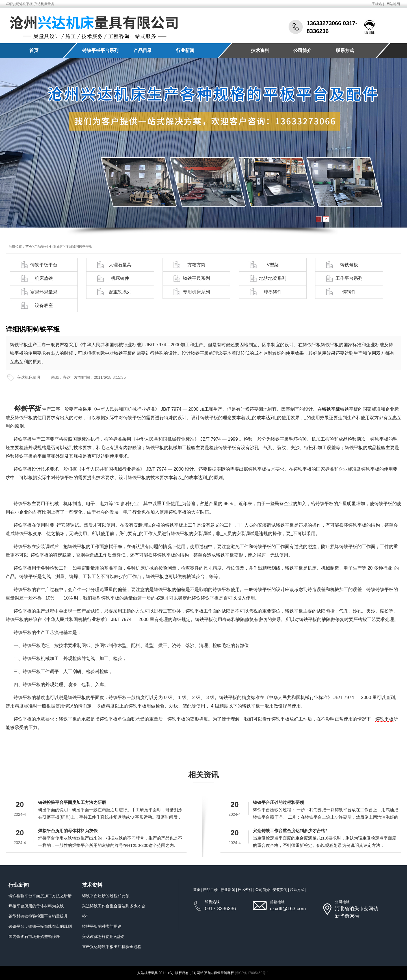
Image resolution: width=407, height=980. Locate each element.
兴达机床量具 (29, 377)
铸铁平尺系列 (196, 278)
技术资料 (260, 50)
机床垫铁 (44, 278)
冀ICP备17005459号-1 (252, 973)
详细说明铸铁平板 (79, 246)
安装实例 (280, 890)
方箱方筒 (196, 265)
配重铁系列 (120, 292)
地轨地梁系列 (273, 278)
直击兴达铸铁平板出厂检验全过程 (112, 947)
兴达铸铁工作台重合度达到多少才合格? (290, 831)
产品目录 (143, 50)
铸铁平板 (384, 719)
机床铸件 (120, 278)
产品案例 (41, 246)
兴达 (67, 377)
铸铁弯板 (349, 265)
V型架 (273, 265)
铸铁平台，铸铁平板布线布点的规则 (40, 926)
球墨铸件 (273, 292)
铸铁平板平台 (44, 265)
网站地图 (393, 4)
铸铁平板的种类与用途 (102, 926)
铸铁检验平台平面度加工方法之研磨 (72, 802)
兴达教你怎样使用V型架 (103, 936)
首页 (34, 50)
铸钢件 (349, 292)
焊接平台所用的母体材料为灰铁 (68, 831)
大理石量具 (120, 265)
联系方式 (345, 50)
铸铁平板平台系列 (100, 50)
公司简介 (302, 50)
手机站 (377, 4)
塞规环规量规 (44, 292)
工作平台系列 (349, 278)
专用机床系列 (196, 292)
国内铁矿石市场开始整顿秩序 (34, 936)
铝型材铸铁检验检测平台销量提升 (38, 916)
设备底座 (44, 305)
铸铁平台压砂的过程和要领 (278, 802)
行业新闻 (185, 50)
